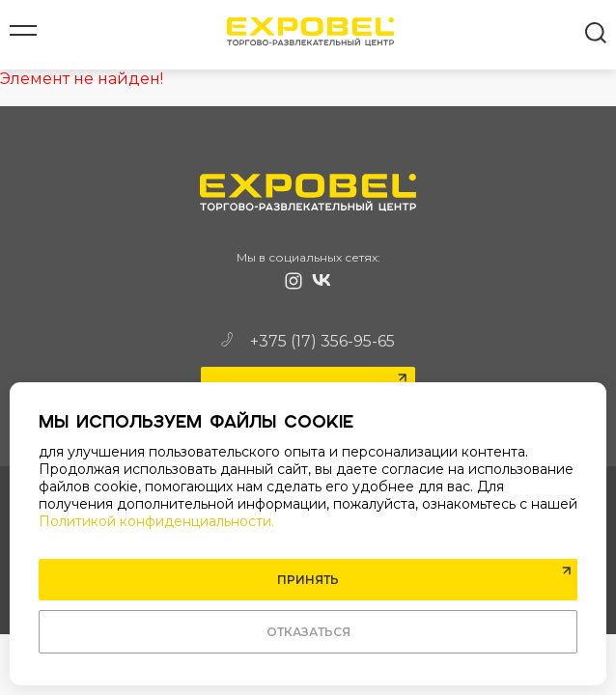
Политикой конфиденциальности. (156, 521)
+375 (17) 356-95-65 (308, 341)
